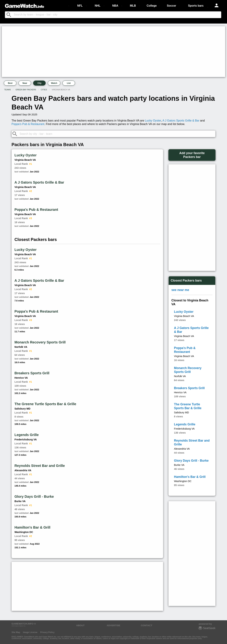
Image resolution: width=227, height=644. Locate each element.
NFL (80, 6)
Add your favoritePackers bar (192, 155)
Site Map (16, 632)
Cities (44, 90)
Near (25, 83)
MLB (133, 6)
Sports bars (196, 6)
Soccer (171, 6)
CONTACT (147, 625)
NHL (98, 6)
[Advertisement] (107, 52)
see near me (180, 290)
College (152, 6)
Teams (7, 90)
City (39, 83)
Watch (54, 83)
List (69, 83)
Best (10, 83)
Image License (30, 632)
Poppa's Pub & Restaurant (28, 124)
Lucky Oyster (153, 121)
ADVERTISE (113, 625)
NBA (115, 6)
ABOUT (80, 625)
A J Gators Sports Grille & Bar (181, 121)
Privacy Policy (47, 632)
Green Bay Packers (26, 90)
